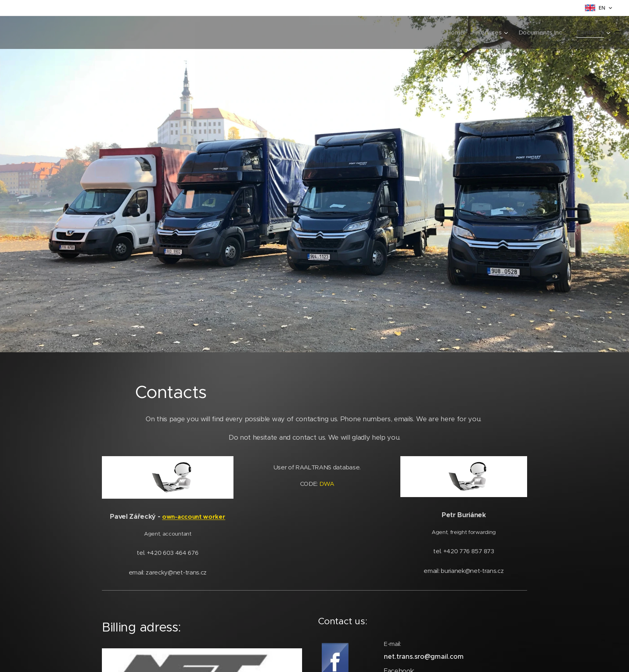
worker (214, 517)
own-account (183, 517)
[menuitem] (454, 32)
